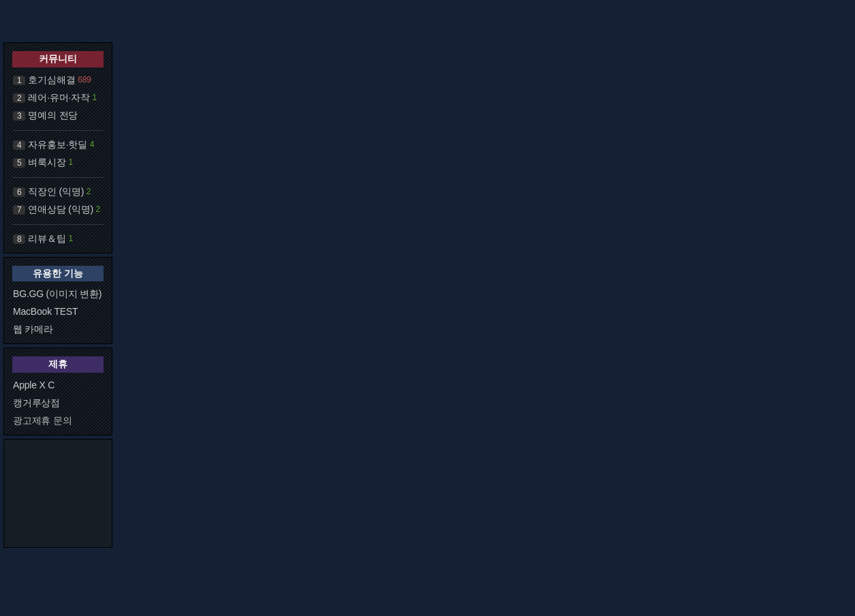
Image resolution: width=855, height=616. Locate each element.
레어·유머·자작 (59, 97)
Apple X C (34, 385)
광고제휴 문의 (43, 420)
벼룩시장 (47, 162)
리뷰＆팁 (47, 238)
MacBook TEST (45, 311)
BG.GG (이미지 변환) (57, 294)
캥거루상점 (36, 403)
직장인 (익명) (56, 191)
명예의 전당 (53, 115)
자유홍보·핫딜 (58, 144)
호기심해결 (51, 80)
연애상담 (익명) (60, 209)
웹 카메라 (33, 329)
